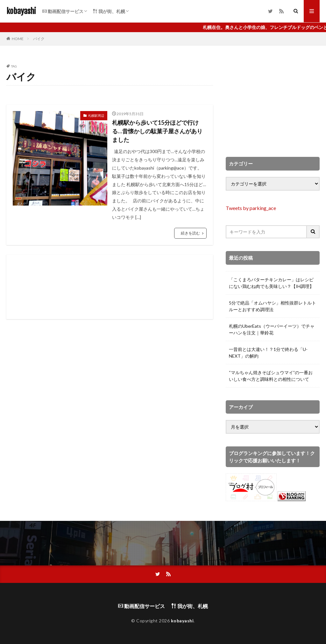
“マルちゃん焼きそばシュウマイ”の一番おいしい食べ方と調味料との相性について (271, 376)
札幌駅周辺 (96, 115)
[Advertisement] (110, 287)
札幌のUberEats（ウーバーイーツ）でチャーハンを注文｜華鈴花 (272, 329)
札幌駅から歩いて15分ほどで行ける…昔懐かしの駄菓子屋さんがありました (157, 131)
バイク (39, 39)
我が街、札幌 (109, 11)
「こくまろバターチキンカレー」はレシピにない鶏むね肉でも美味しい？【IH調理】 (271, 283)
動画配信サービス (63, 11)
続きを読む (190, 233)
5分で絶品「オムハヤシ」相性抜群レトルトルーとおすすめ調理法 (273, 306)
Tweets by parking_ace (251, 208)
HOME (18, 39)
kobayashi (21, 11)
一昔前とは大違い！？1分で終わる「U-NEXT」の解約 (268, 353)
